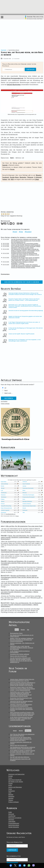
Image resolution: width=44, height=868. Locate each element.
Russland (28, 232)
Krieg (21, 232)
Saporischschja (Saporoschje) (29, 506)
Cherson (3, 504)
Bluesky (39, 175)
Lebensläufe (12, 821)
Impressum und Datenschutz (16, 774)
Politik (10, 812)
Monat (17, 630)
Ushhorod (25, 482)
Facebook (11, 865)
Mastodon (23, 177)
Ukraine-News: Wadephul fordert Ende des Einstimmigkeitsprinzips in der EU (22, 680)
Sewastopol (3, 512)
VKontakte (20, 865)
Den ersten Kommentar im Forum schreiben (22, 282)
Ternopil (3, 488)
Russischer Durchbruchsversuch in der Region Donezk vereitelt (21, 699)
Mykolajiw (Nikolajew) (27, 501)
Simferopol (25, 510)
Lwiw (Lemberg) (4, 484)
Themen (11, 800)
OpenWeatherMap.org (11, 514)
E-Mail (37, 179)
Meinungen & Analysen (15, 818)
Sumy (24, 499)
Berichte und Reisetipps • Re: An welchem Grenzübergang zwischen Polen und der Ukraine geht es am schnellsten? (20, 563)
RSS (12, 179)
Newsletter (11, 796)
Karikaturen (12, 791)
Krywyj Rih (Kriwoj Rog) (6, 506)
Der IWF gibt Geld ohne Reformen (20, 757)
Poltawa (3, 499)
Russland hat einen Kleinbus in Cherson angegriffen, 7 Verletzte (22, 263)
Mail (21, 224)
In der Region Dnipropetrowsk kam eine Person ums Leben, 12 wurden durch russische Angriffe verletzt (24, 323)
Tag (28, 630)
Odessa (3, 501)
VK (9, 179)
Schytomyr (3, 495)
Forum (12, 169)
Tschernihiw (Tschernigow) (28, 495)
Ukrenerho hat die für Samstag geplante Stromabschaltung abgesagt (26, 311)
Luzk (2, 490)
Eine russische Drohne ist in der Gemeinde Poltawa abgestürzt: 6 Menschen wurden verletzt (26, 247)
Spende (5, 165)
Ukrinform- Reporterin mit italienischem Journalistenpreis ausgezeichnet (21, 705)
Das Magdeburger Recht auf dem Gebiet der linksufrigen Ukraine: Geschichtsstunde (23, 748)
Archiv (10, 785)
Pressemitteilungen (14, 823)
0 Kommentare (17, 59)
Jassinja (24, 486)
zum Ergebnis (4, 401)
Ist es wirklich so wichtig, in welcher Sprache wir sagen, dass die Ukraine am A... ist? (23, 751)
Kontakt (11, 776)
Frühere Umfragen (5, 404)
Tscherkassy (4, 497)
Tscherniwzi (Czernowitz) (28, 488)
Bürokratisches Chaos (16, 633)
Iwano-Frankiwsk (26, 484)
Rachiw (3, 486)
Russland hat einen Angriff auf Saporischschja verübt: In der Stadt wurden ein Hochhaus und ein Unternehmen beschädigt (25, 255)
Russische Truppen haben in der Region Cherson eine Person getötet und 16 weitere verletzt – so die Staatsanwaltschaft (24, 300)
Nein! (6, 391)
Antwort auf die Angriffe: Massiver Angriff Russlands (26, 245)
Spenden (11, 798)
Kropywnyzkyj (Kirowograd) (29, 497)
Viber (34, 865)
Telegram (24, 865)
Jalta (24, 512)
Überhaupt (28, 731)
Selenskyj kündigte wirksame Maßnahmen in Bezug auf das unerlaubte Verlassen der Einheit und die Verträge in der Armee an (25, 294)
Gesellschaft (12, 816)
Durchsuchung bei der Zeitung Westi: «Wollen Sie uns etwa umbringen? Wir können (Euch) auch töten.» (21, 739)
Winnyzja (25, 493)
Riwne (24, 490)
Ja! (5, 388)
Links (10, 793)
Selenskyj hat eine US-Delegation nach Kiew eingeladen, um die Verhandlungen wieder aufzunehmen (25, 340)
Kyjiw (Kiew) (4, 482)
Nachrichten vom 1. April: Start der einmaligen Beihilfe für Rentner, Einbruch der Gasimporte (22, 648)
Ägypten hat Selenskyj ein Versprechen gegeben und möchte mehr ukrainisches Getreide (21, 709)
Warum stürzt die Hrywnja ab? (19, 656)
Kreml (15, 232)
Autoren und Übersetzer (15, 787)
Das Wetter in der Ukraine (16, 782)
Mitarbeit (11, 795)
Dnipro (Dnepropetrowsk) (6, 508)
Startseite (4, 50)
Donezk (24, 508)
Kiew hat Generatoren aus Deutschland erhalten (25, 244)
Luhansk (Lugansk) (5, 510)
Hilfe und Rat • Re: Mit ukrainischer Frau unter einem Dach (24, 526)
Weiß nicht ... (8, 393)
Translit (10, 783)
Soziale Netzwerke (14, 827)
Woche (23, 630)
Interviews (11, 820)
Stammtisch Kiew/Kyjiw (15, 780)
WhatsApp (29, 865)
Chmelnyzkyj (4, 493)
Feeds (10, 789)
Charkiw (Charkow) (27, 504)
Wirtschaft (11, 814)
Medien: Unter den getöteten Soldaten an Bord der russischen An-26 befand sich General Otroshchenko (22, 640)
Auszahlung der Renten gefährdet (20, 654)
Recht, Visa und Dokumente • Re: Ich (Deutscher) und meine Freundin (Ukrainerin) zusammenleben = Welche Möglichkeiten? (21, 537)
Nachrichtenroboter (14, 825)
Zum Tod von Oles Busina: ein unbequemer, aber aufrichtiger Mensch (22, 735)
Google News (14, 177)
